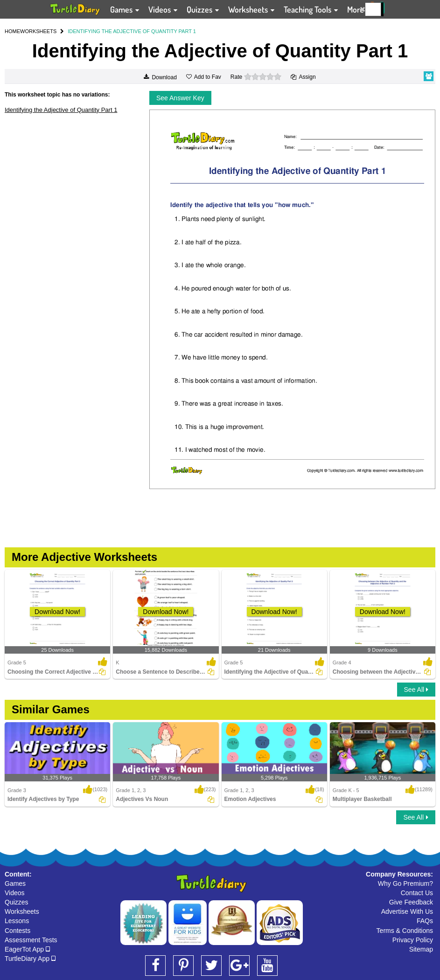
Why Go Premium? (405, 883)
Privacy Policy (413, 940)
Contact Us (417, 893)
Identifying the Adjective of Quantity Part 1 (61, 110)
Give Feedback (411, 902)
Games (15, 883)
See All (416, 690)
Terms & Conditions (405, 931)
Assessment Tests (31, 940)
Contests (17, 931)
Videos (15, 893)
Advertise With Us (407, 911)
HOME (12, 31)
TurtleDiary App (30, 959)
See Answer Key (180, 98)
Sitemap (421, 949)
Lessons (17, 921)
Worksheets (22, 911)
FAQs (425, 921)
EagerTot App (27, 949)
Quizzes (17, 902)
